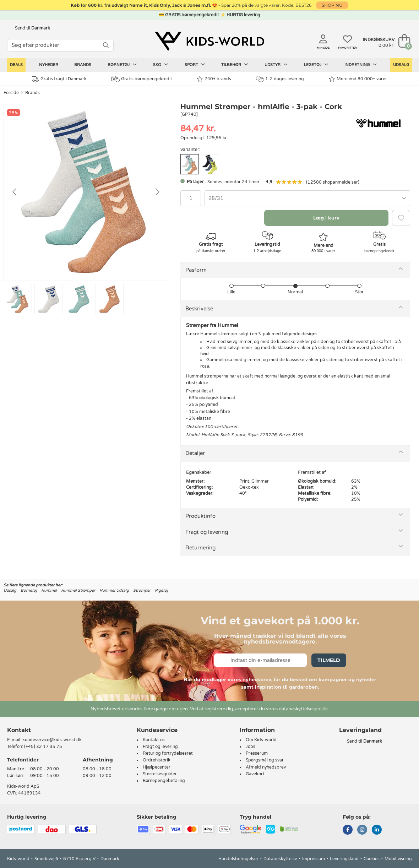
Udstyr (276, 65)
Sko (161, 65)
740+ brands (214, 79)
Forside (11, 93)
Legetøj (316, 65)
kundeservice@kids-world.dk (52, 740)
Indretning (361, 65)
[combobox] (307, 198)
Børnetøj (122, 65)
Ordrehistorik (157, 760)
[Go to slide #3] (79, 299)
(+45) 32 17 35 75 (43, 747)
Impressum (314, 859)
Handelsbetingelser (238, 859)
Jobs (251, 747)
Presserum (257, 753)
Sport (195, 65)
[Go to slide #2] (48, 299)
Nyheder (49, 65)
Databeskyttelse (280, 859)
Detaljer (195, 453)
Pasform (196, 270)
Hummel (49, 590)
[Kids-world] (209, 42)
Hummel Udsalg (114, 590)
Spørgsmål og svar (265, 760)
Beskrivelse (199, 309)
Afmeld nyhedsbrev (266, 767)
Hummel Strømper (78, 590)
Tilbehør (235, 65)
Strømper (142, 590)
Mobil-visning (398, 859)
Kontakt (19, 730)
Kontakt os (154, 740)
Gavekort (255, 774)
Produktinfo (200, 516)
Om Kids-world (261, 740)
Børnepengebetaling (164, 781)
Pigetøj (161, 590)
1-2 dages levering (280, 79)
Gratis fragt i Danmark (59, 79)
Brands (83, 65)
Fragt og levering (207, 532)
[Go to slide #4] (110, 299)
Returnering (200, 548)
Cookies (372, 859)
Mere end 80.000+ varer (358, 79)
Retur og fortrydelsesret (168, 753)
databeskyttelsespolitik (303, 709)
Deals (16, 65)
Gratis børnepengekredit (142, 79)
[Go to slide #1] (18, 299)
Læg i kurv (326, 218)
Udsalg (401, 65)
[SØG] (106, 45)
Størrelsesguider (160, 774)
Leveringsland (344, 859)
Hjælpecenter (157, 767)
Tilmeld (329, 660)
